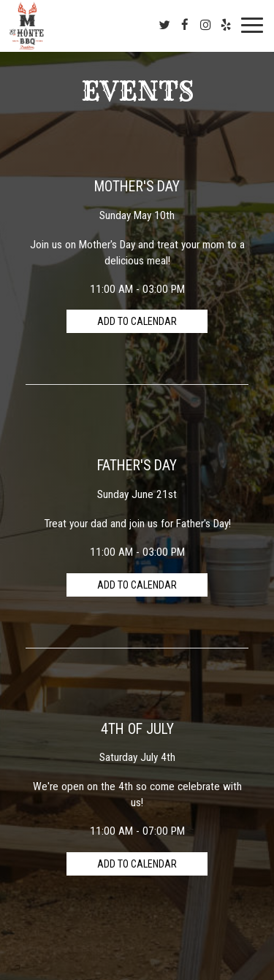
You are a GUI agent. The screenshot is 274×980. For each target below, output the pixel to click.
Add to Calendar (137, 321)
